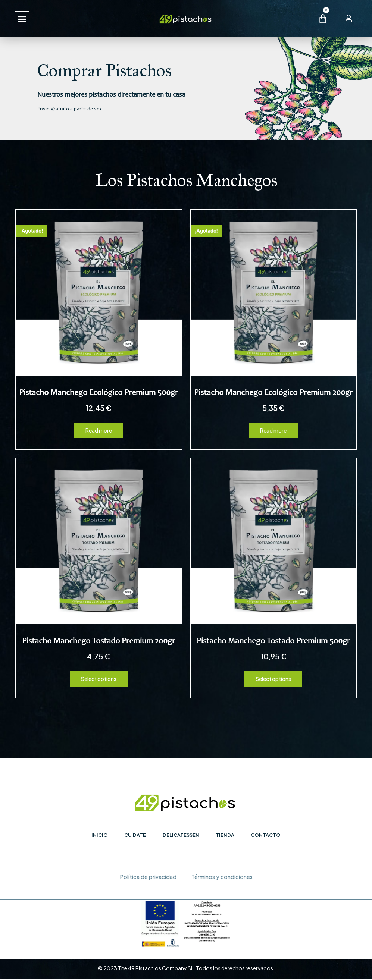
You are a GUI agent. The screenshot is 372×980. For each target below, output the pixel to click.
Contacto (266, 835)
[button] (22, 19)
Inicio (99, 835)
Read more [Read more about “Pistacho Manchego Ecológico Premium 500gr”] (99, 430)
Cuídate (135, 835)
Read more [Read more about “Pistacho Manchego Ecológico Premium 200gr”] (273, 430)
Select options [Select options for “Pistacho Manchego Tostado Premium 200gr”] (99, 679)
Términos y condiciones (222, 877)
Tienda (225, 835)
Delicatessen (181, 835)
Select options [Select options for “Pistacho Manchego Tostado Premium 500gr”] (273, 679)
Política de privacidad (147, 877)
